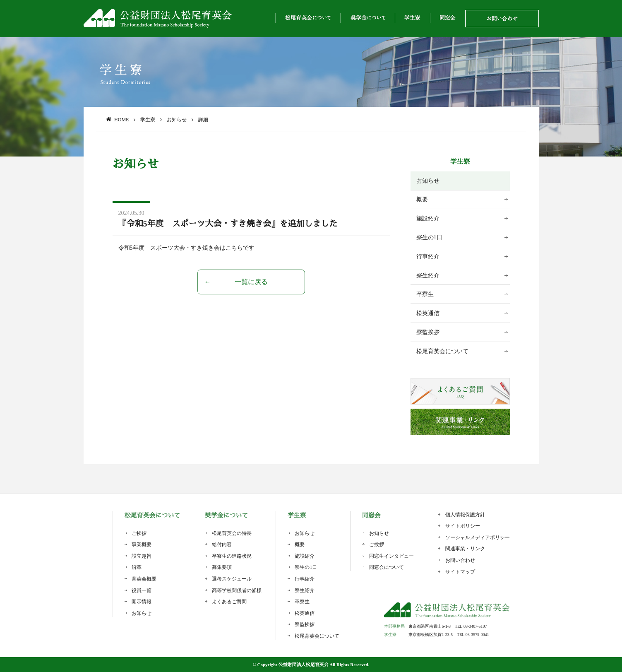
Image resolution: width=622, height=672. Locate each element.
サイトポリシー (463, 526)
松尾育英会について (442, 351)
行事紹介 (428, 257)
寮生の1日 (429, 237)
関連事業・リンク (465, 549)
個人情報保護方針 (465, 515)
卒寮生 (425, 294)
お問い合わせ (460, 560)
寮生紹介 (428, 276)
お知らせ (428, 181)
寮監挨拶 (428, 332)
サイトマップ (460, 572)
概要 (422, 199)
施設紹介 (428, 218)
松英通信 (428, 313)
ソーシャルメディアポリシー (478, 537)
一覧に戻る (251, 282)
